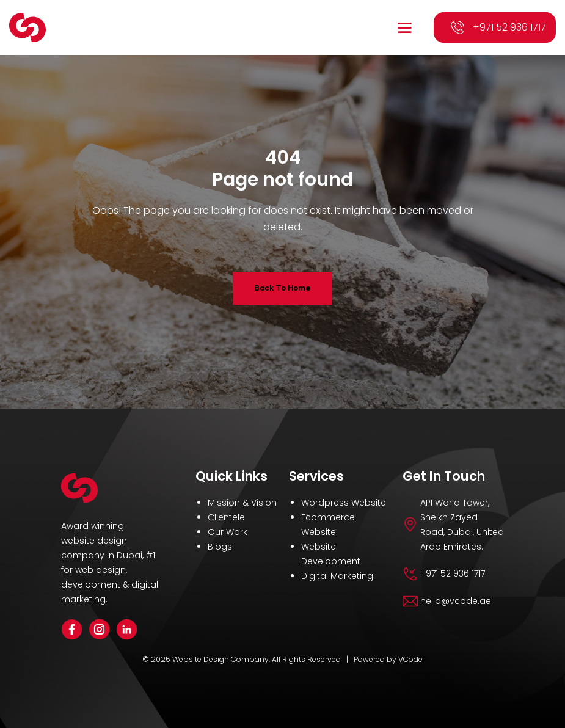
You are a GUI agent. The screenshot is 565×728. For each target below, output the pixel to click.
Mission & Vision (242, 503)
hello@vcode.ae (456, 601)
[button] (406, 28)
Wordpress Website (344, 503)
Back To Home (282, 288)
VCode (410, 659)
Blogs (220, 547)
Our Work (228, 532)
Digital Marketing (337, 576)
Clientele (226, 517)
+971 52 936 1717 (509, 27)
